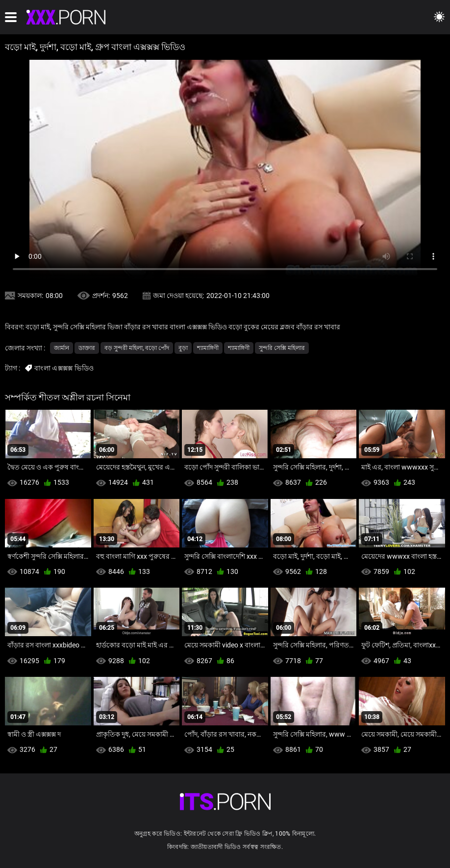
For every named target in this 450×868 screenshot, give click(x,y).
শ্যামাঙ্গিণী (208, 348)
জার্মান (62, 348)
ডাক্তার (87, 348)
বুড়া (183, 348)
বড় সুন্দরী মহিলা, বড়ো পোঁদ (137, 348)
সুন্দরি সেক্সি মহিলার (282, 348)
